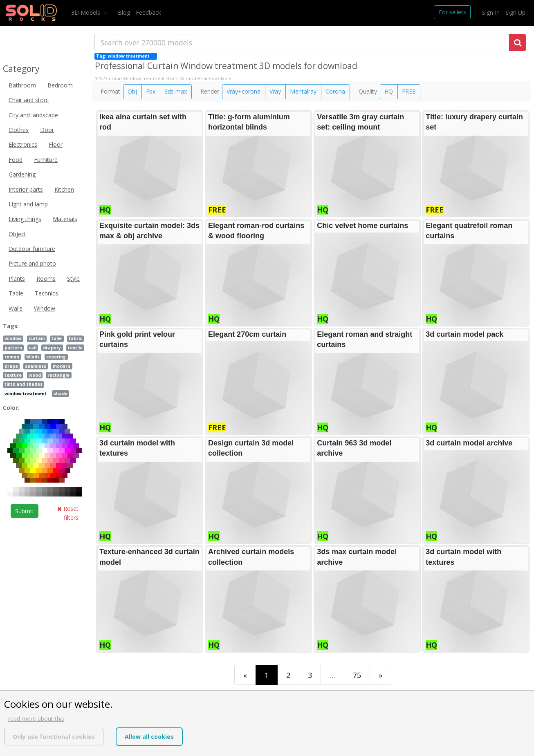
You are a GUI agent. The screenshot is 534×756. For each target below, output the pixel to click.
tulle (57, 338)
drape (11, 366)
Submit (24, 511)
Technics (46, 293)
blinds (33, 357)
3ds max (176, 91)
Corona (335, 91)
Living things (25, 219)
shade (61, 394)
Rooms (46, 278)
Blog (124, 12)
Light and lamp (28, 204)
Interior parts (26, 189)
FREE (409, 91)
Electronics (23, 144)
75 (357, 675)
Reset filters (68, 513)
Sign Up (515, 12)
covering (56, 357)
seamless (36, 366)
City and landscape (33, 115)
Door (47, 130)
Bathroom (22, 85)
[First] (245, 675)
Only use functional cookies (54, 737)
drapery (52, 348)
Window (45, 308)
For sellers (452, 12)
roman (12, 357)
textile (75, 348)
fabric (75, 338)
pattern (13, 348)
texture (13, 375)
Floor (56, 144)
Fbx (151, 91)
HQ (389, 91)
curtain (37, 338)
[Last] (380, 675)
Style (73, 278)
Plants (17, 278)
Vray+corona (243, 91)
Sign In (491, 12)
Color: (11, 408)
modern (62, 366)
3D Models (86, 12)
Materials (65, 219)
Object (17, 234)
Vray (275, 91)
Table (16, 293)
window (13, 338)
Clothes (19, 130)
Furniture (46, 160)
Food (16, 160)
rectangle (58, 375)
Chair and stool (29, 100)
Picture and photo (32, 263)
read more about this (36, 719)
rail (33, 348)
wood (35, 375)
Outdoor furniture (32, 249)
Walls (16, 308)
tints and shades (24, 384)
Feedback (148, 12)
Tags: (11, 326)
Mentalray (303, 91)
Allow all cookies (149, 737)
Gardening (22, 174)
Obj (132, 91)
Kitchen (64, 189)
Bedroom (60, 85)
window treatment (26, 394)
